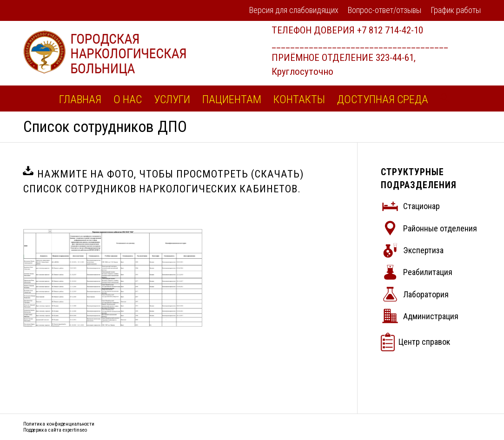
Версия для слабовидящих (294, 10)
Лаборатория (426, 294)
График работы (456, 10)
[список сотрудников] (113, 278)
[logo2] (105, 53)
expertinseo (75, 430)
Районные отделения (440, 228)
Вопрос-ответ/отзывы (385, 10)
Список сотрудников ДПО (105, 127)
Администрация (431, 316)
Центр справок (424, 342)
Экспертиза (423, 250)
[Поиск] (442, 99)
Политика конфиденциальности (59, 424)
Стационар (421, 206)
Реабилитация (428, 272)
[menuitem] (294, 11)
